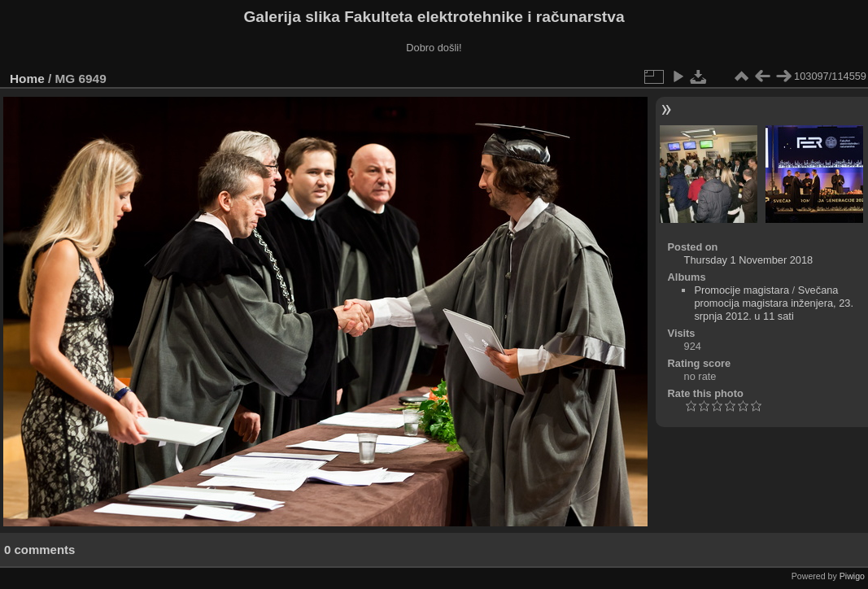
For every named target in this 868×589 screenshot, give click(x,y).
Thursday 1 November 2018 (749, 260)
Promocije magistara (742, 290)
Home (27, 79)
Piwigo (852, 576)
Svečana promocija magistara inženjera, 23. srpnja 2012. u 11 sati (774, 303)
